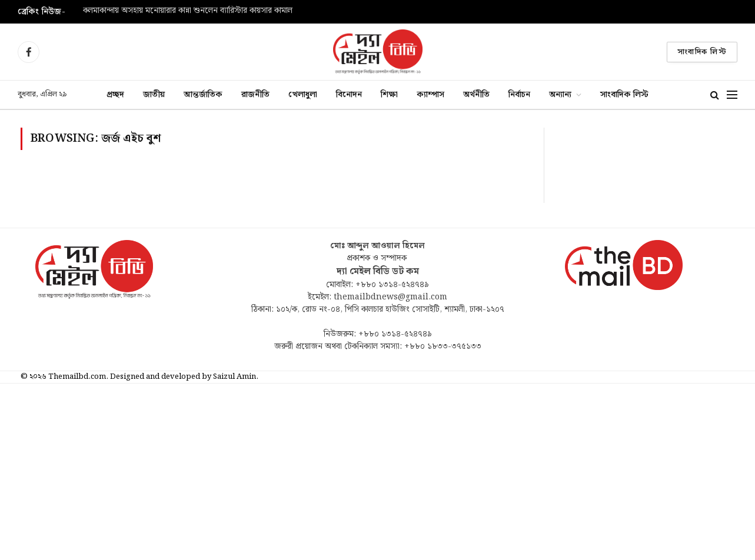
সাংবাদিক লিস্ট (702, 52)
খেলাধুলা (303, 94)
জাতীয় (154, 94)
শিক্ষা (389, 94)
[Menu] (732, 95)
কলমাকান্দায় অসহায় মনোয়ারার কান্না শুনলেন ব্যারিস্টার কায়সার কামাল (188, 11)
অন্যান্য (560, 94)
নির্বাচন (519, 94)
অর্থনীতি (476, 94)
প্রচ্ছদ (115, 94)
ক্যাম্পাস (430, 94)
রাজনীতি (255, 94)
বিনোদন (349, 94)
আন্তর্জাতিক (203, 94)
